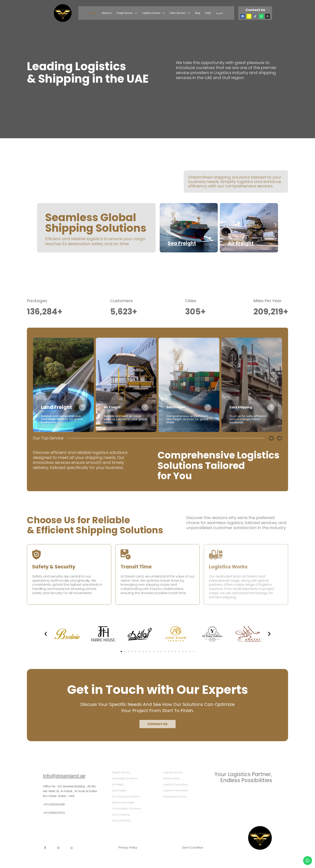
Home (93, 13)
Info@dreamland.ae (64, 776)
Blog (197, 13)
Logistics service (153, 13)
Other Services (180, 13)
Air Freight (241, 243)
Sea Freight (182, 243)
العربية (219, 13)
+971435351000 (54, 804)
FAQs (208, 13)
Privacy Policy (128, 847)
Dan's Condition (193, 847)
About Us (107, 13)
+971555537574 (54, 813)
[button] (162, 225)
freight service (127, 13)
